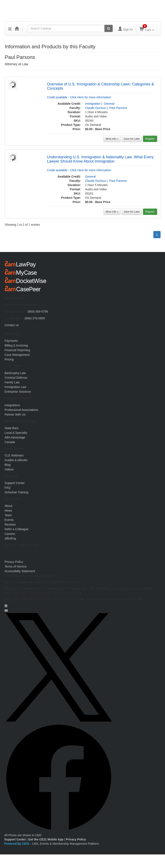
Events (9, 520)
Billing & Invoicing (16, 345)
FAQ (8, 488)
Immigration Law (16, 387)
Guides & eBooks (16, 460)
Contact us (12, 325)
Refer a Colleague (17, 529)
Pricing (9, 359)
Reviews (10, 524)
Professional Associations (21, 410)
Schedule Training (17, 492)
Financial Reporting (17, 350)
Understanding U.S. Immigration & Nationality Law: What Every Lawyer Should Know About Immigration (100, 159)
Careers (10, 534)
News (8, 511)
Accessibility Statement (20, 571)
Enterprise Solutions (18, 392)
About (9, 506)
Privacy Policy (14, 562)
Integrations (12, 405)
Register (150, 139)
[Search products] (109, 28)
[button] (10, 28)
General (109, 104)
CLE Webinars (14, 455)
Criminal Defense (16, 378)
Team (8, 515)
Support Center (15, 483)
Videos (9, 469)
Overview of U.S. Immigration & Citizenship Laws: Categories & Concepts (101, 86)
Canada (10, 442)
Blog (8, 465)
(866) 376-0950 (35, 318)
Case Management (17, 355)
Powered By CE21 (17, 844)
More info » (112, 139)
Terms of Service (16, 566)
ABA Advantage (15, 437)
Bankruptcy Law (15, 373)
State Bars (12, 428)
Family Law (12, 382)
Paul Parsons (118, 108)
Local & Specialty (16, 433)
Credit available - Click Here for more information (79, 97)
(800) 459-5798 (38, 312)
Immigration (93, 104)
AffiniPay (10, 538)
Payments (11, 341)
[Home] (17, 28)
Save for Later (132, 139)
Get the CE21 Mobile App (46, 839)
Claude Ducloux (96, 108)
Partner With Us (15, 415)
